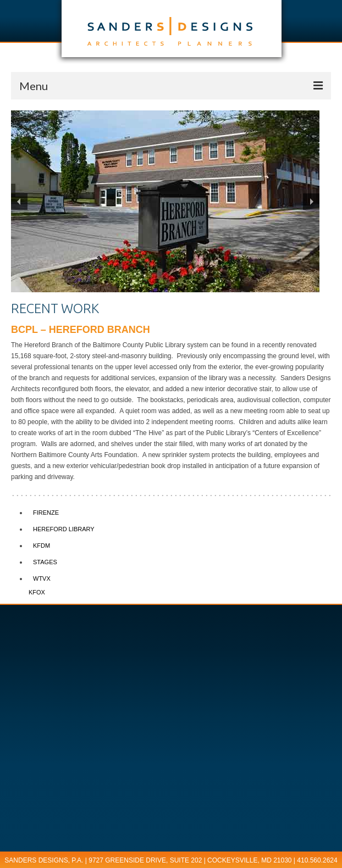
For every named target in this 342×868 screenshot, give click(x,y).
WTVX (42, 578)
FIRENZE (46, 513)
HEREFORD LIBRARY (64, 529)
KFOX (37, 592)
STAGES (45, 562)
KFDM (42, 546)
